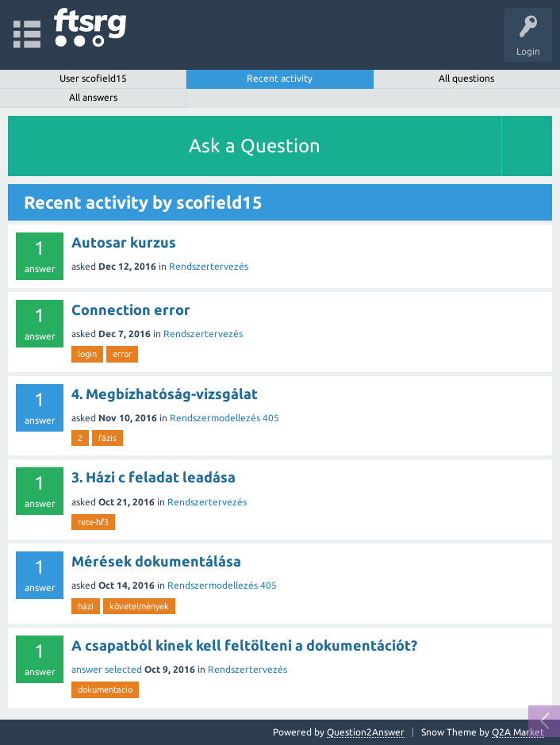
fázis (107, 438)
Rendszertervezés (209, 266)
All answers (93, 97)
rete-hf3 (93, 522)
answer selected (107, 669)
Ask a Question (255, 146)
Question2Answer (366, 732)
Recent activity (280, 78)
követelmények (139, 606)
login (87, 354)
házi (86, 606)
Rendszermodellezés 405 (224, 418)
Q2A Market (518, 732)
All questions (466, 78)
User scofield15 (93, 78)
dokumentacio (105, 689)
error (122, 354)
